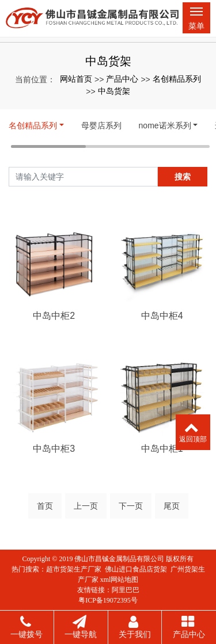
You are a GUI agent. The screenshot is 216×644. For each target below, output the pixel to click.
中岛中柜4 (162, 316)
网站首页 (76, 79)
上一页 (86, 506)
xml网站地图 (120, 580)
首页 (45, 506)
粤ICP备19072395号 (108, 600)
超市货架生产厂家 (74, 569)
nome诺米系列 (165, 125)
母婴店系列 (101, 125)
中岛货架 (114, 91)
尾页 (172, 506)
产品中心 (122, 79)
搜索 (183, 177)
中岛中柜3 (54, 449)
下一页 (131, 506)
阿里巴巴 (126, 590)
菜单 (196, 21)
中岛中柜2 (54, 316)
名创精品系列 (177, 79)
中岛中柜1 (162, 449)
